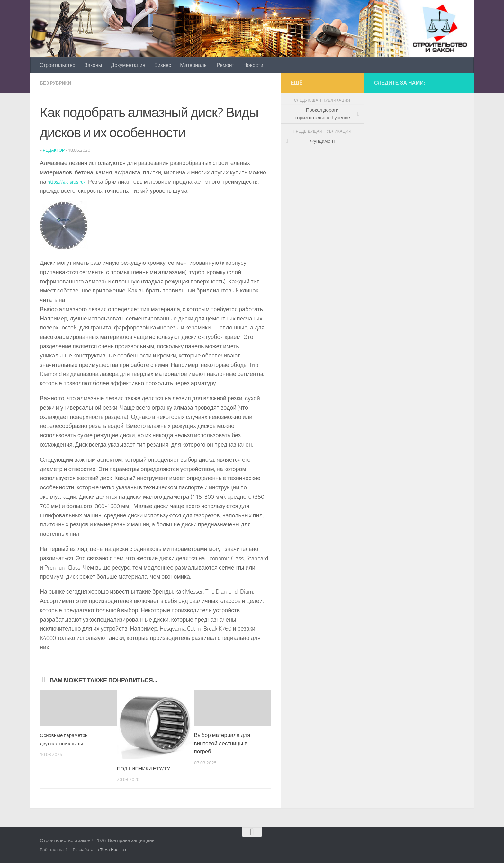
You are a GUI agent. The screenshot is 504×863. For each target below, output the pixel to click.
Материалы (194, 65)
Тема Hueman (113, 849)
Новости (253, 65)
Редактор (55, 150)
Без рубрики (58, 83)
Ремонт (225, 65)
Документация (128, 65)
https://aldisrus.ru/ (70, 181)
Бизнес (163, 65)
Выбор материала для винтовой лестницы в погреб (222, 743)
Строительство (57, 65)
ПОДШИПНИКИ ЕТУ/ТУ (147, 768)
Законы (93, 65)
